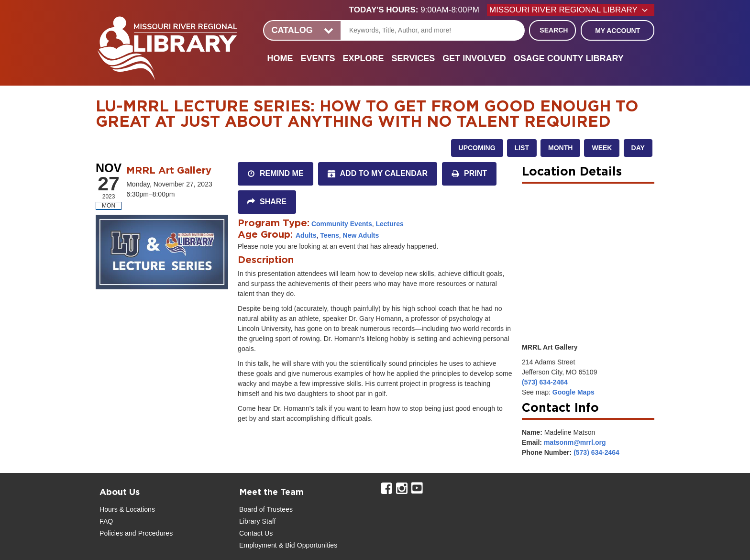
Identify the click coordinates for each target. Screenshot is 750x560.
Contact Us (256, 533)
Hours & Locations (127, 509)
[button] (418, 10)
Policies (111, 533)
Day (638, 148)
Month (560, 148)
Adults (306, 235)
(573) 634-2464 (545, 382)
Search (554, 30)
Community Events (342, 224)
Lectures (389, 224)
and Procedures (148, 533)
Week (602, 148)
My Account (618, 31)
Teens (329, 235)
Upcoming (477, 148)
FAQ (106, 521)
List (522, 148)
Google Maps (574, 392)
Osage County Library (569, 58)
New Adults (361, 235)
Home (280, 58)
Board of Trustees (266, 509)
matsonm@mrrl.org (575, 442)
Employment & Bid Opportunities (288, 545)
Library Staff (258, 521)
